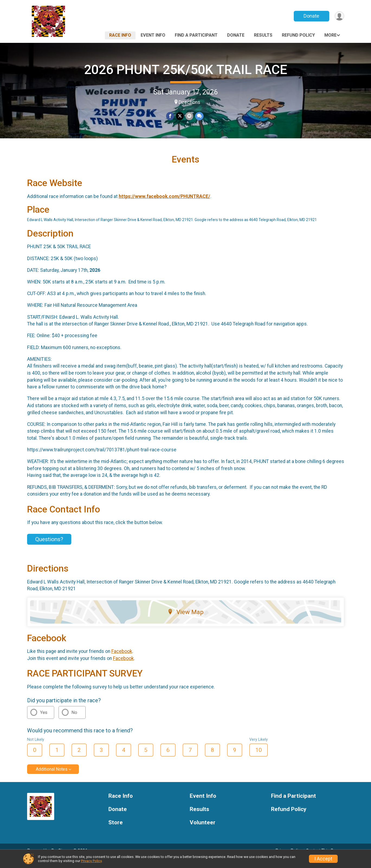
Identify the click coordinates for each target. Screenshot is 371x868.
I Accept (323, 859)
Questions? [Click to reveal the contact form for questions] (49, 547)
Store (116, 830)
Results (263, 35)
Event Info (153, 35)
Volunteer (203, 830)
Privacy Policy (91, 861)
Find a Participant (196, 35)
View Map (185, 619)
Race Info (120, 35)
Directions (189, 102)
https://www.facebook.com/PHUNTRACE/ (164, 204)
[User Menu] (339, 16)
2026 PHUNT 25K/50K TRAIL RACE (186, 70)
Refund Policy (298, 35)
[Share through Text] (199, 116)
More (330, 35)
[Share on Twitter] (180, 116)
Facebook (122, 659)
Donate (311, 16)
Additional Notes (52, 777)
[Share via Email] (189, 116)
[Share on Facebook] (170, 116)
